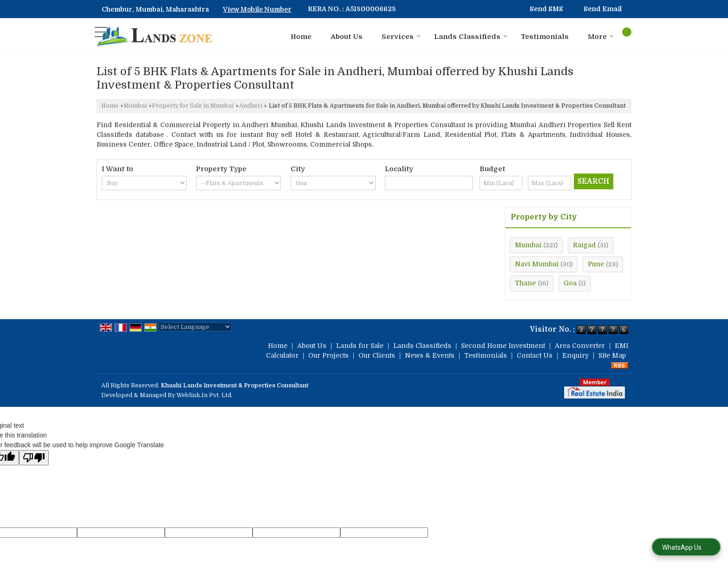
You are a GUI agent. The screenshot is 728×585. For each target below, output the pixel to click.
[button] (257, 9)
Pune (596, 264)
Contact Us (535, 355)
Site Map (612, 355)
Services (401, 37)
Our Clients (377, 355)
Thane (525, 283)
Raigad (584, 245)
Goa (570, 283)
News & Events (430, 355)
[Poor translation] (34, 458)
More (601, 37)
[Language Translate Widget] (195, 327)
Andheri (251, 106)
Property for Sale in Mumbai (193, 106)
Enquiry (575, 355)
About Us (347, 37)
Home (301, 37)
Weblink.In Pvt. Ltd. (205, 395)
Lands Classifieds (471, 37)
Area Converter (580, 346)
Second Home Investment (503, 346)
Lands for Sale (360, 346)
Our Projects (328, 355)
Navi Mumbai (537, 264)
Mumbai (135, 106)
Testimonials (545, 37)
